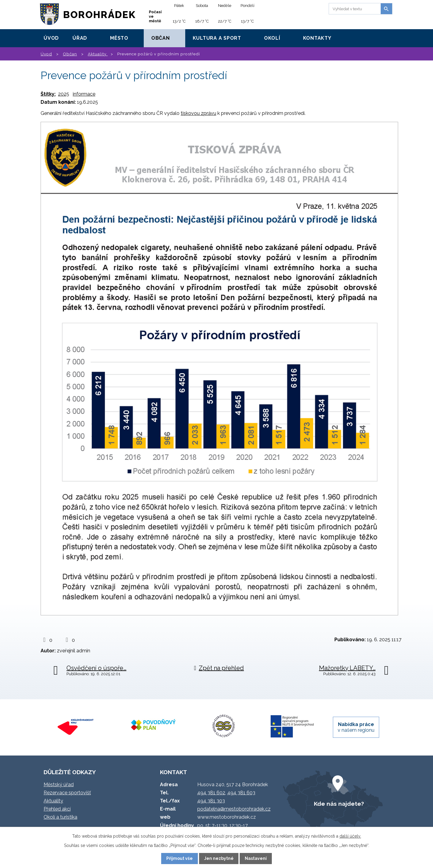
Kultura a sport (217, 38)
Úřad (80, 38)
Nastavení (256, 858)
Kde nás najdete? (339, 804)
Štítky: (48, 94)
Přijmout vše (180, 858)
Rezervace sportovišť (67, 793)
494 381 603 (241, 793)
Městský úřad (59, 785)
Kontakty (317, 38)
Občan (161, 38)
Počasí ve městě (155, 16)
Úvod (51, 38)
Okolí (272, 38)
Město (119, 38)
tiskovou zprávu (198, 113)
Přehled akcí (57, 809)
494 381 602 (211, 793)
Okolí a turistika (60, 817)
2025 (64, 94)
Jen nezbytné (219, 858)
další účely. (350, 836)
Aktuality (98, 54)
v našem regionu (356, 727)
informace (84, 94)
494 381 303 (211, 801)
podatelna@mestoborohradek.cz (234, 809)
